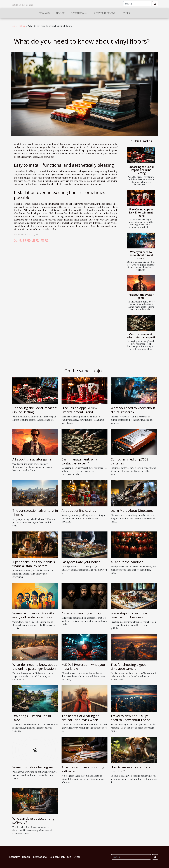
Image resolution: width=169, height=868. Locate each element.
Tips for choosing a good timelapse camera (129, 666)
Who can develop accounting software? (33, 820)
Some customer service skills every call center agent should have (34, 617)
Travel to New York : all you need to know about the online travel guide (133, 720)
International (79, 13)
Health (60, 13)
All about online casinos (79, 510)
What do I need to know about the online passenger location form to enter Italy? (35, 669)
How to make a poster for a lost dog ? (131, 769)
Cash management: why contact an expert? (141, 336)
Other (126, 13)
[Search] (137, 4)
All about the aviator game (141, 296)
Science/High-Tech (105, 13)
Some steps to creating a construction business (129, 615)
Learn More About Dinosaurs (132, 510)
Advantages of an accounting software (83, 769)
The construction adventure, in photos (35, 512)
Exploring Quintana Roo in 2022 (32, 718)
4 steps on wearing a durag (81, 613)
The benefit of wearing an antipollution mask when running (80, 720)
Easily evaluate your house (81, 562)
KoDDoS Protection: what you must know (83, 666)
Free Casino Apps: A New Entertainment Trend (141, 212)
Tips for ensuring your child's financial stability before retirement (34, 566)
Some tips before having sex (33, 767)
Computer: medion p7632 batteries (130, 461)
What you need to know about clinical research (141, 255)
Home (14, 26)
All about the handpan (127, 562)
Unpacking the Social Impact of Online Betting (141, 170)
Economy (45, 13)
